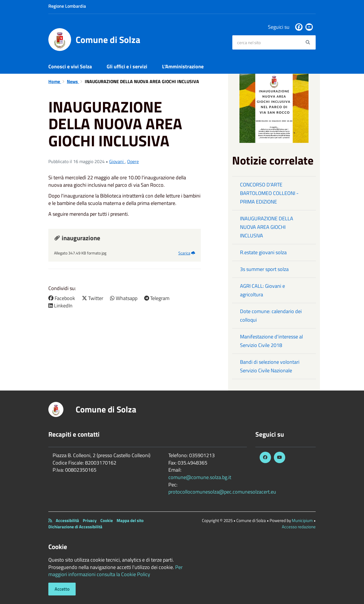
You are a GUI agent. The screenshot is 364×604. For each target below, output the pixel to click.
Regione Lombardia (67, 6)
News (73, 81)
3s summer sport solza (264, 269)
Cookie (107, 520)
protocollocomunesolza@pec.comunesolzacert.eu (222, 492)
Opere (133, 161)
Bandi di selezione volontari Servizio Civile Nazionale (270, 366)
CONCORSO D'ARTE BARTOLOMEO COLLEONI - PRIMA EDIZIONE (269, 193)
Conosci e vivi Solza (70, 66)
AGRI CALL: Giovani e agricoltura (262, 290)
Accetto (62, 589)
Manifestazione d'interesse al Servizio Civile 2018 (271, 341)
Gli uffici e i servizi (127, 66)
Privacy (90, 520)
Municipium (302, 520)
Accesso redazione (299, 527)
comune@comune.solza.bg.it (200, 477)
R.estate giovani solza (263, 252)
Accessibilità (67, 520)
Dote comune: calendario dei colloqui (271, 316)
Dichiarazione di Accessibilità (75, 527)
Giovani (117, 161)
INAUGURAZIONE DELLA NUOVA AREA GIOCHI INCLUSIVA (267, 227)
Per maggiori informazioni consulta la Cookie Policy (115, 571)
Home (55, 81)
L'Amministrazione (183, 66)
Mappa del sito (130, 520)
